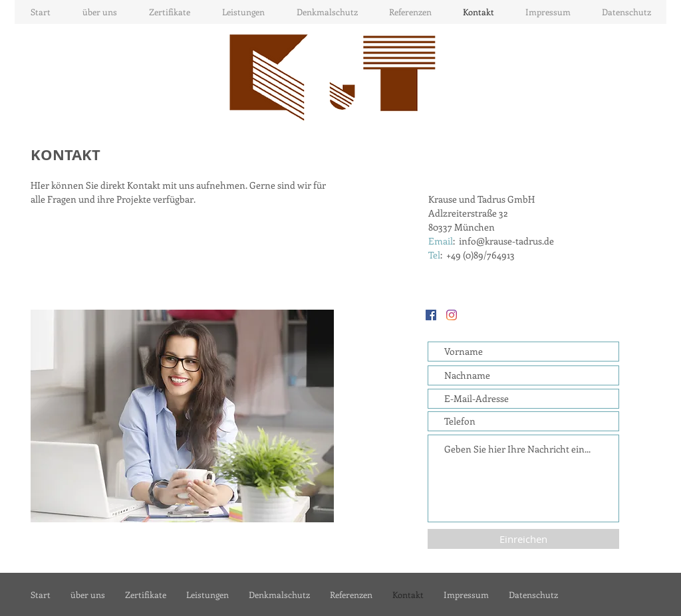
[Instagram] (452, 315)
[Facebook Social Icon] (431, 315)
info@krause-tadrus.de (506, 241)
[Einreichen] (523, 539)
